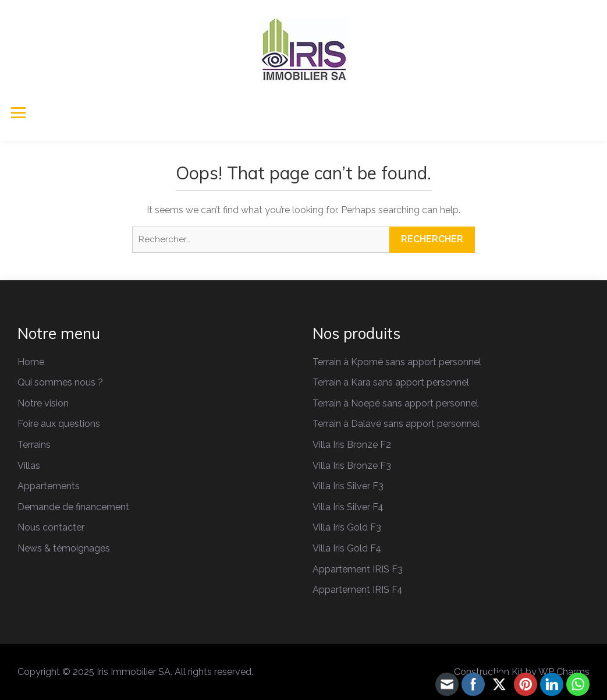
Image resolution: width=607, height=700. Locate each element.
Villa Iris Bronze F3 (352, 466)
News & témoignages (64, 548)
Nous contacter (51, 527)
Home (31, 362)
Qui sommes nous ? (60, 382)
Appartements (49, 486)
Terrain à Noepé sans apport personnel (395, 403)
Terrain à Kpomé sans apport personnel (397, 362)
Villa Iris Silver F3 (348, 486)
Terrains (34, 445)
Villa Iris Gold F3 (347, 527)
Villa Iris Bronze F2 (352, 445)
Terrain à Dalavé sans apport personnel (396, 424)
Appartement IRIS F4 (358, 590)
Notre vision (43, 403)
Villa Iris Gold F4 (347, 548)
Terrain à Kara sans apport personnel (391, 382)
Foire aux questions (59, 424)
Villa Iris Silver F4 (348, 507)
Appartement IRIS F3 (358, 569)
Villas (29, 466)
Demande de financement (73, 507)
